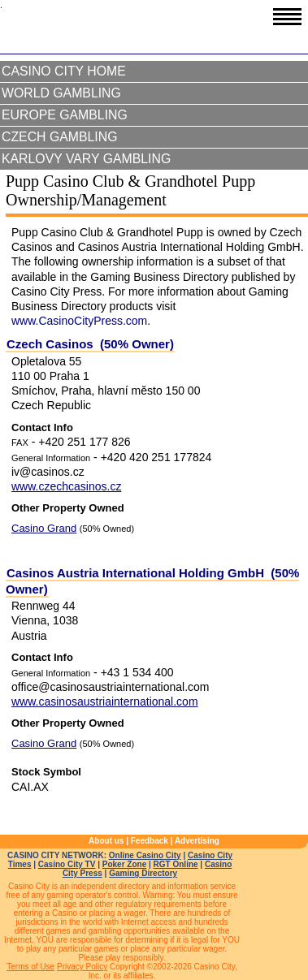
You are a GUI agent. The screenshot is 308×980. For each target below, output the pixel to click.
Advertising (197, 841)
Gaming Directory (143, 873)
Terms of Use (30, 967)
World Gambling (61, 93)
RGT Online (176, 864)
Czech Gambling (59, 137)
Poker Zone (124, 864)
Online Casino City (145, 855)
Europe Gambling (65, 115)
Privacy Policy (82, 967)
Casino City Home (64, 71)
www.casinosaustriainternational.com (105, 702)
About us (106, 841)
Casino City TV (67, 864)
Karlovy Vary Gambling (86, 159)
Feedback (150, 841)
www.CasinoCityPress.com (79, 321)
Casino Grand (44, 528)
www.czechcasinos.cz (66, 486)
